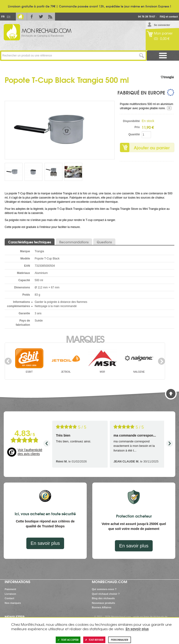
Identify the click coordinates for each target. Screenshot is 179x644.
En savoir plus (45, 543)
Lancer (142, 56)
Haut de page (171, 394)
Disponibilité (131, 121)
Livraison (10, 594)
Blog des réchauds (103, 598)
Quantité (134, 134)
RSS (50, 17)
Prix (137, 127)
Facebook (32, 17)
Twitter (41, 17)
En (8, 17)
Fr (3, 17)
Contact (9, 598)
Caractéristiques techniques (30, 242)
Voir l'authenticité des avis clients (30, 452)
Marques (85, 339)
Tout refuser (94, 640)
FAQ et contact (169, 17)
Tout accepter (68, 640)
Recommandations (74, 242)
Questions (104, 242)
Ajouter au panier (152, 147)
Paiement (10, 589)
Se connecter (162, 25)
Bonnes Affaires (102, 607)
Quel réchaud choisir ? (106, 594)
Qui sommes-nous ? (104, 589)
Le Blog (21, 17)
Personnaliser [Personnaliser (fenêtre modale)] (120, 640)
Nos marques (13, 603)
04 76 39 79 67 (146, 17)
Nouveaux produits (103, 603)
